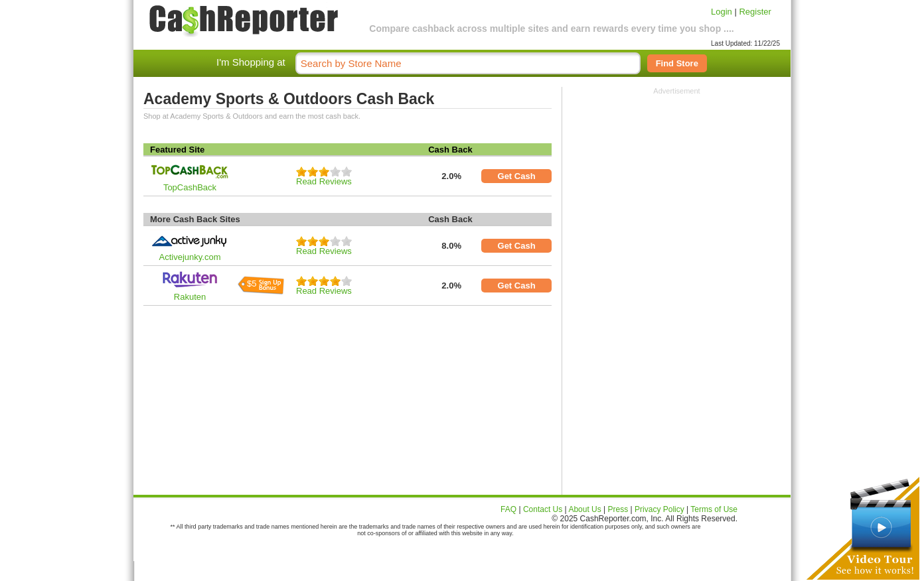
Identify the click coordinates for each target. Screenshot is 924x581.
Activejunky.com (190, 257)
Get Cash (517, 176)
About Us (584, 509)
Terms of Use (714, 509)
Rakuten (190, 297)
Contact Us (543, 509)
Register (755, 12)
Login (722, 12)
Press (618, 509)
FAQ (508, 509)
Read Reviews (324, 181)
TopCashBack (190, 187)
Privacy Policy (659, 509)
